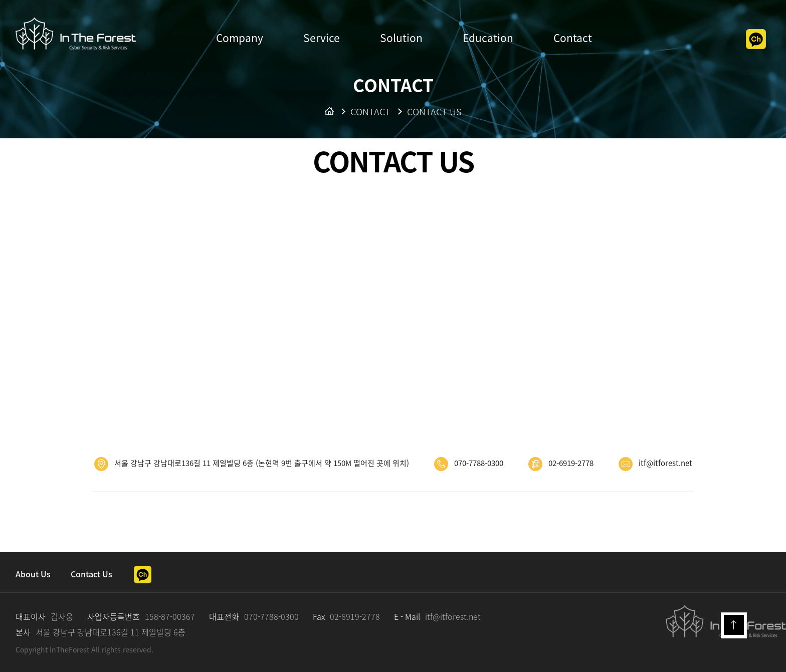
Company (240, 38)
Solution (401, 38)
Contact (573, 38)
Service (322, 38)
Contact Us (91, 574)
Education (488, 38)
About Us (33, 574)
